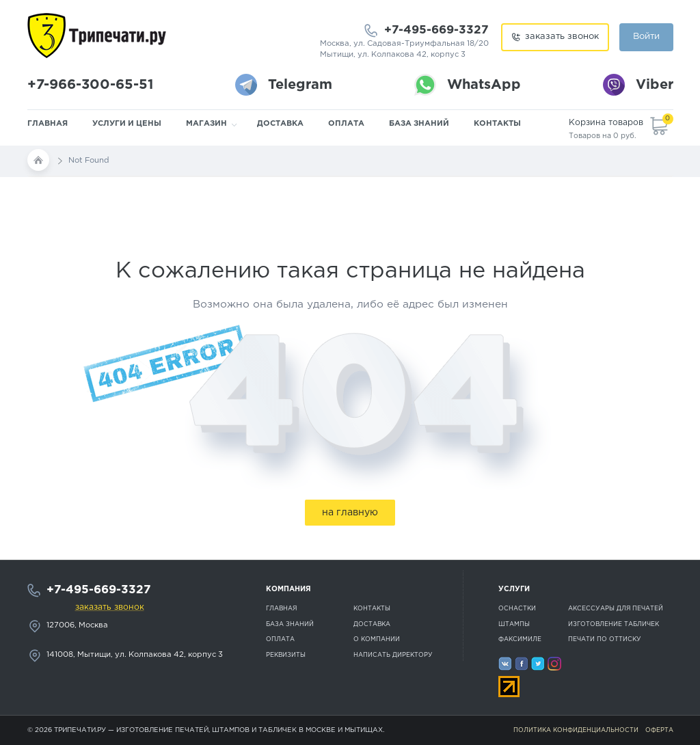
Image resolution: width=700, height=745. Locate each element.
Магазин (206, 124)
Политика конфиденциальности (576, 730)
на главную (350, 513)
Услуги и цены (127, 124)
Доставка (280, 124)
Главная (48, 124)
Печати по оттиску (605, 639)
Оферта (659, 730)
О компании (377, 639)
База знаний (419, 124)
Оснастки (517, 608)
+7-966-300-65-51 (90, 85)
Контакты (497, 124)
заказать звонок (562, 37)
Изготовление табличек (614, 624)
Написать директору (393, 655)
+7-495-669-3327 (436, 30)
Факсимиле (520, 639)
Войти (646, 37)
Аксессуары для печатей (616, 608)
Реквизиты (286, 655)
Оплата (346, 124)
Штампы (514, 624)
